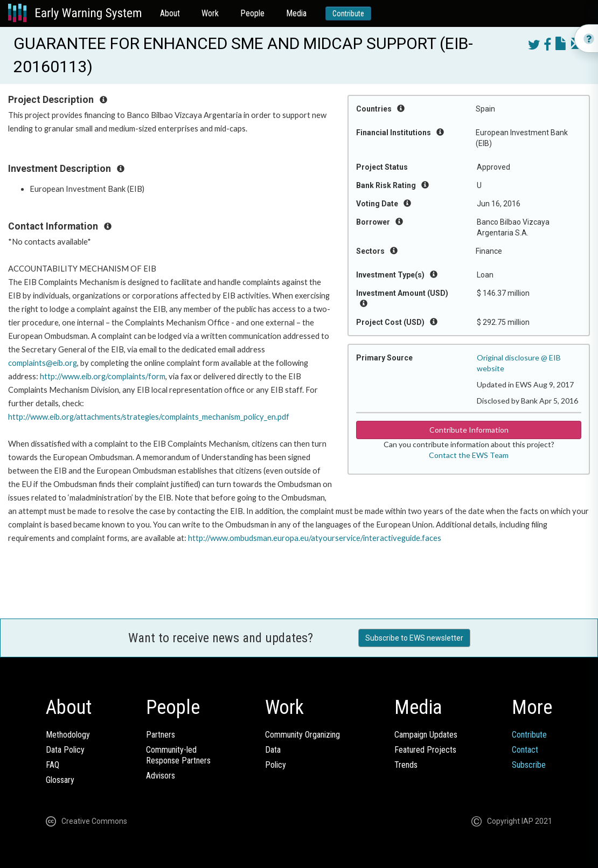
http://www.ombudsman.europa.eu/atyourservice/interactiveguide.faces (315, 538)
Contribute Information (469, 430)
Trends (406, 765)
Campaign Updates (426, 735)
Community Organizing (303, 735)
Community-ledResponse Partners (178, 755)
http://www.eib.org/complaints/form (103, 376)
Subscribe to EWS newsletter (414, 638)
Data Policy (65, 750)
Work (210, 13)
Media (296, 13)
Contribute (348, 13)
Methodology (68, 735)
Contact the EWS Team (469, 455)
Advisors (161, 776)
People (252, 13)
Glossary (60, 780)
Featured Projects (425, 750)
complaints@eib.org (43, 363)
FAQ (53, 765)
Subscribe (529, 765)
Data (273, 750)
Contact (525, 750)
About (170, 13)
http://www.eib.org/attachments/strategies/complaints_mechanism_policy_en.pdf (149, 417)
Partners (161, 735)
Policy (276, 765)
